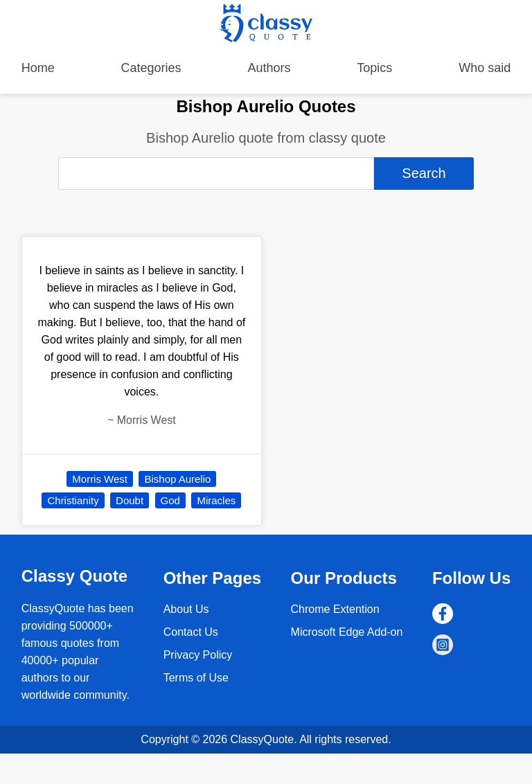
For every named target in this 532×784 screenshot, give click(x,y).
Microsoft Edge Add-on (347, 632)
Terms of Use (196, 678)
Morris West (100, 479)
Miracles (216, 500)
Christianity (73, 500)
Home (38, 68)
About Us (186, 609)
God (170, 500)
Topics (374, 68)
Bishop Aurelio (177, 479)
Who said (485, 68)
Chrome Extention (335, 609)
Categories (151, 68)
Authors (269, 68)
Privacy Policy (198, 655)
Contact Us (191, 632)
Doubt (130, 500)
